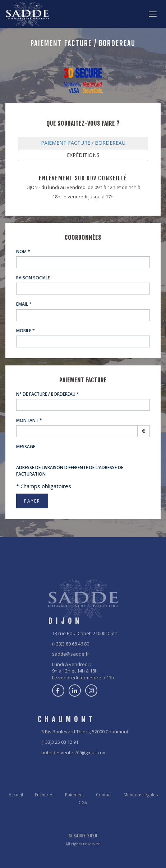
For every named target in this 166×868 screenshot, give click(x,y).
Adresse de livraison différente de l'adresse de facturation (70, 471)
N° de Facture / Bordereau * (48, 394)
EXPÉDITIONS (83, 155)
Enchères (44, 795)
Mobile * (26, 331)
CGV (83, 803)
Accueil (16, 795)
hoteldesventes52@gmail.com (74, 752)
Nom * (23, 251)
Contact (104, 795)
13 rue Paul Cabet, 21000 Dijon (85, 633)
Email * (24, 304)
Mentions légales (141, 795)
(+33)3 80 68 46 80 (71, 644)
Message (26, 447)
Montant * (29, 420)
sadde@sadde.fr (71, 654)
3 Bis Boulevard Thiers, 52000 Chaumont (85, 732)
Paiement (75, 795)
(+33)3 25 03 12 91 (60, 742)
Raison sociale (33, 278)
